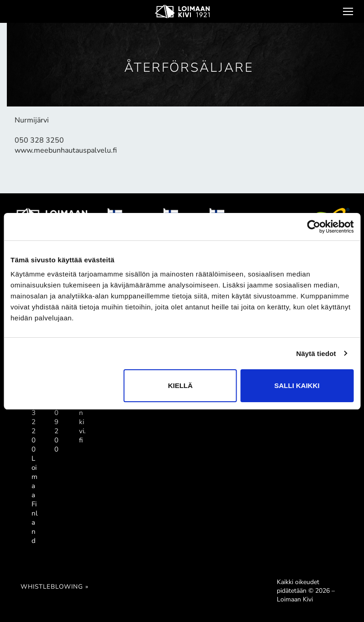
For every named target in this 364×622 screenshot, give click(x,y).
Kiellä (180, 385)
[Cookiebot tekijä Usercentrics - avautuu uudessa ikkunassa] (314, 227)
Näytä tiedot (316, 354)
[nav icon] (347, 11)
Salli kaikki (297, 385)
